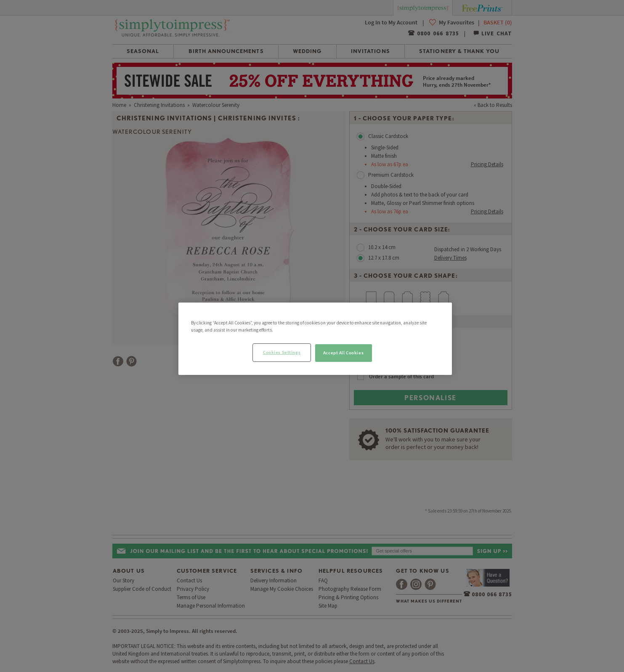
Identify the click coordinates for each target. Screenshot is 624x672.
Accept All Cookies (343, 353)
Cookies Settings (282, 352)
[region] (315, 339)
